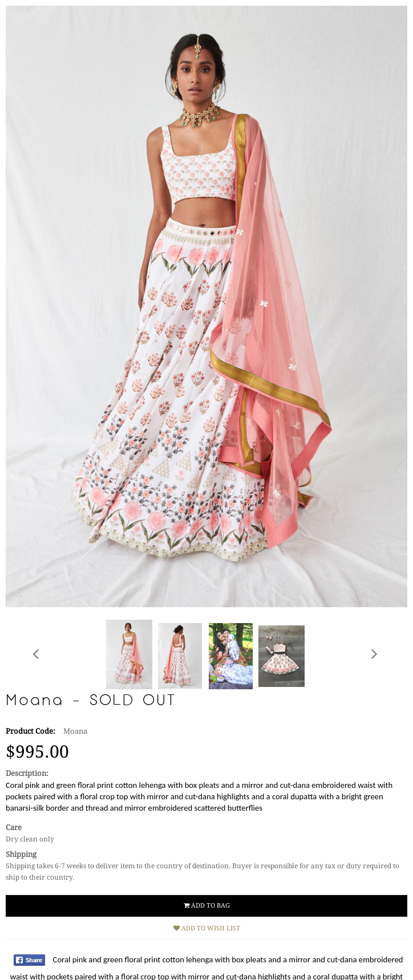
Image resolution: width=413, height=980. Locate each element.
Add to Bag (207, 906)
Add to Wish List (207, 928)
